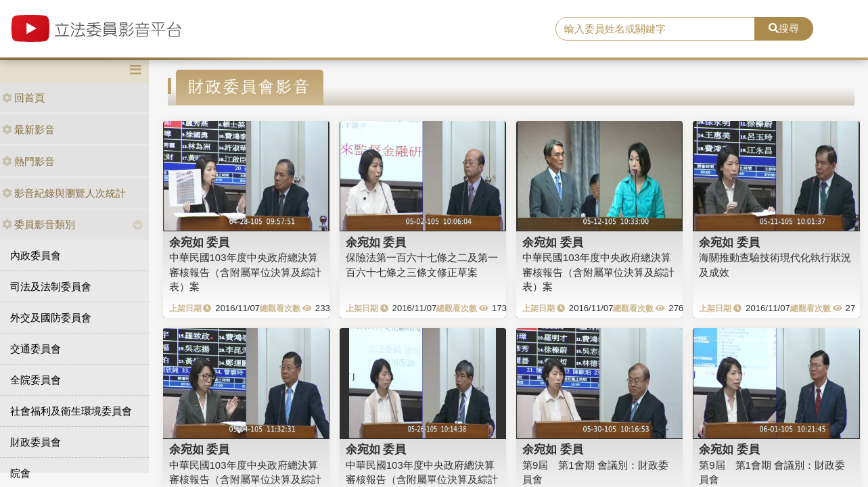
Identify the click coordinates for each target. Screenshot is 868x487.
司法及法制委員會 (51, 286)
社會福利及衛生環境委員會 (71, 411)
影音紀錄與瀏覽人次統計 (64, 193)
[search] (655, 29)
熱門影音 (28, 161)
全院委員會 (36, 380)
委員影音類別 (39, 224)
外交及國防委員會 (51, 318)
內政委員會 (36, 255)
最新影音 (28, 130)
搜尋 (784, 28)
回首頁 (23, 98)
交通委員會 (36, 349)
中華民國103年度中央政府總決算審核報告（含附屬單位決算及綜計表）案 (245, 272)
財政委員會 (36, 442)
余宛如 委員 (200, 242)
